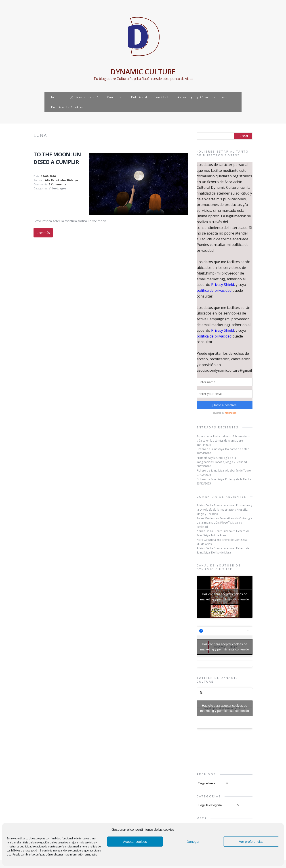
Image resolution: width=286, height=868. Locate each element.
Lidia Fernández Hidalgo (61, 180)
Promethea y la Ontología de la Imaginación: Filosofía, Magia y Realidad (224, 510)
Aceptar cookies (135, 842)
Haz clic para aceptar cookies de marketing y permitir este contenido (225, 597)
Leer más (43, 233)
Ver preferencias (251, 842)
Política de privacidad (150, 97)
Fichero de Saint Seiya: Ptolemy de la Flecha (224, 479)
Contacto (115, 97)
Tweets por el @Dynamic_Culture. (225, 708)
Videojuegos (58, 188)
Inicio (56, 97)
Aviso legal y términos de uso (203, 97)
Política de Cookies (68, 107)
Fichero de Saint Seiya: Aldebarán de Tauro (224, 471)
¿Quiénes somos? (84, 97)
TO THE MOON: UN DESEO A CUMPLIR (57, 158)
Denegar (193, 842)
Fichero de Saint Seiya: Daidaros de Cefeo (223, 449)
